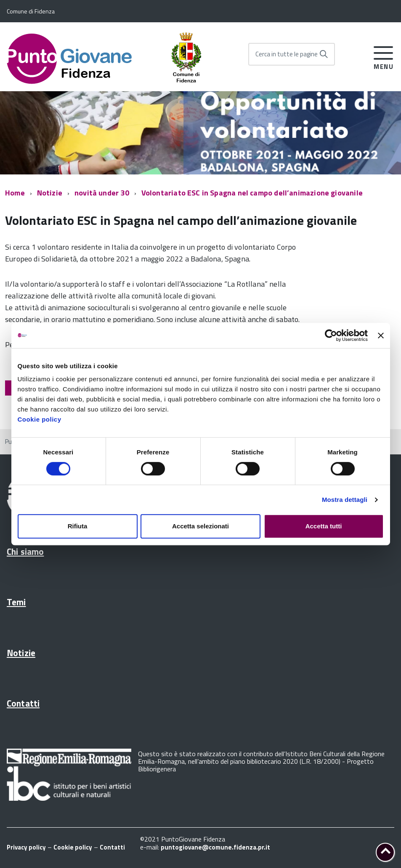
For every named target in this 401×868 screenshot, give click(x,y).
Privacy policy (26, 847)
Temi (16, 602)
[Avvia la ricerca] (324, 54)
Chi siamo (25, 551)
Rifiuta (78, 526)
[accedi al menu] (384, 57)
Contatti (23, 703)
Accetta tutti (324, 526)
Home (15, 193)
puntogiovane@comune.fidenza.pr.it (215, 847)
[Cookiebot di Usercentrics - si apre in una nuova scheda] (331, 335)
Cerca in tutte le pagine (287, 54)
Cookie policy (40, 419)
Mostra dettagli (345, 500)
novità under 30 (102, 193)
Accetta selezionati (200, 526)
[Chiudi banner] (381, 335)
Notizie (50, 193)
